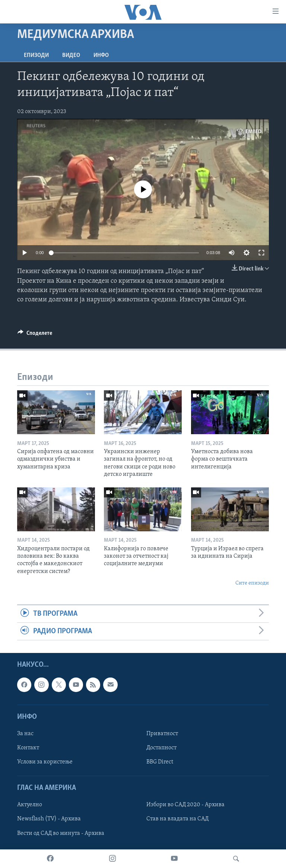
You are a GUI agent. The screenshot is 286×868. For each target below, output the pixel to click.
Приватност (162, 734)
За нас (25, 734)
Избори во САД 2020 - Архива (185, 805)
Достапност (161, 748)
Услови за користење (45, 762)
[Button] (35, 335)
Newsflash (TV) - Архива (49, 819)
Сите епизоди (252, 583)
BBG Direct (160, 762)
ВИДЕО (71, 55)
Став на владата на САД (177, 819)
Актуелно (30, 805)
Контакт (28, 748)
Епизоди (36, 55)
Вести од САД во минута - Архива (61, 833)
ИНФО (101, 55)
